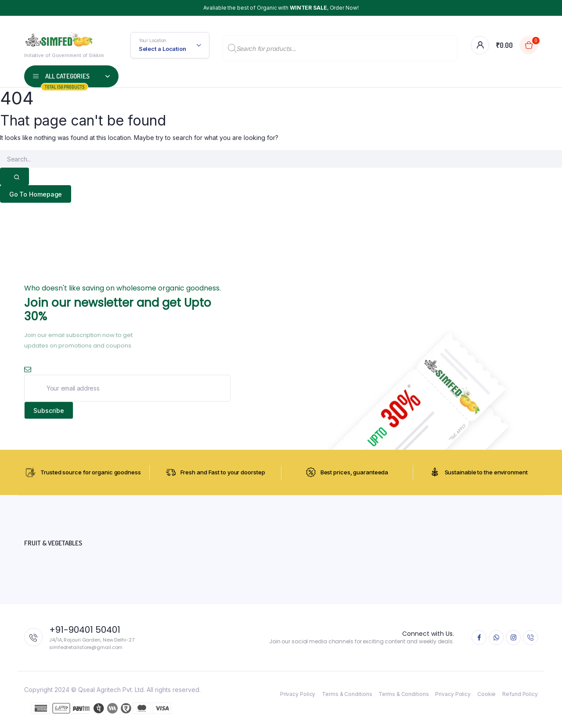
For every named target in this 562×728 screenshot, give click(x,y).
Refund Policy (520, 694)
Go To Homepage (36, 194)
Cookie (486, 694)
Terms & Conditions (347, 694)
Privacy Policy (298, 694)
